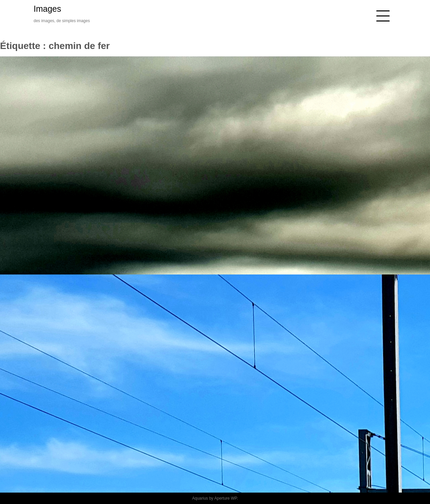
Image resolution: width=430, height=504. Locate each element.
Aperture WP (226, 498)
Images (47, 9)
